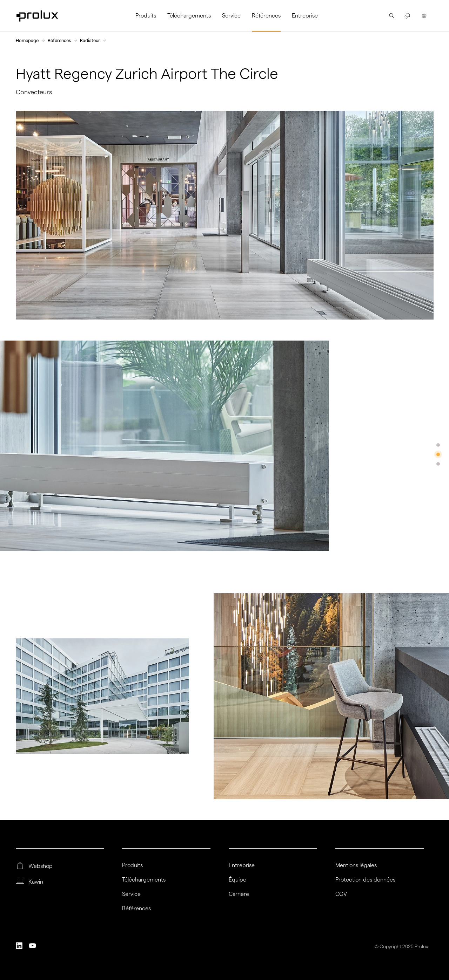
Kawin (36, 882)
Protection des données (365, 880)
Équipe (237, 880)
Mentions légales (356, 865)
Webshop (41, 866)
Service (231, 16)
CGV (341, 894)
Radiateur (90, 40)
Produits (146, 16)
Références (266, 16)
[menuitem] (149, 16)
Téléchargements (189, 16)
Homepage (27, 40)
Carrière (239, 894)
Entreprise (305, 16)
